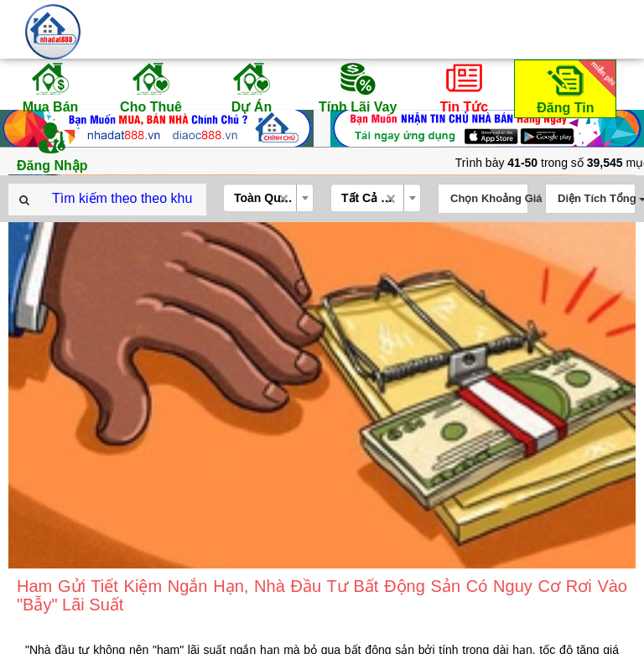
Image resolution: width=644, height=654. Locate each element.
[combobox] (268, 198)
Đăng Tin (574, 88)
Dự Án (252, 87)
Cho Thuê (151, 87)
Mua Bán (50, 87)
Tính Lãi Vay (358, 87)
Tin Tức (464, 87)
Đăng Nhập (52, 146)
